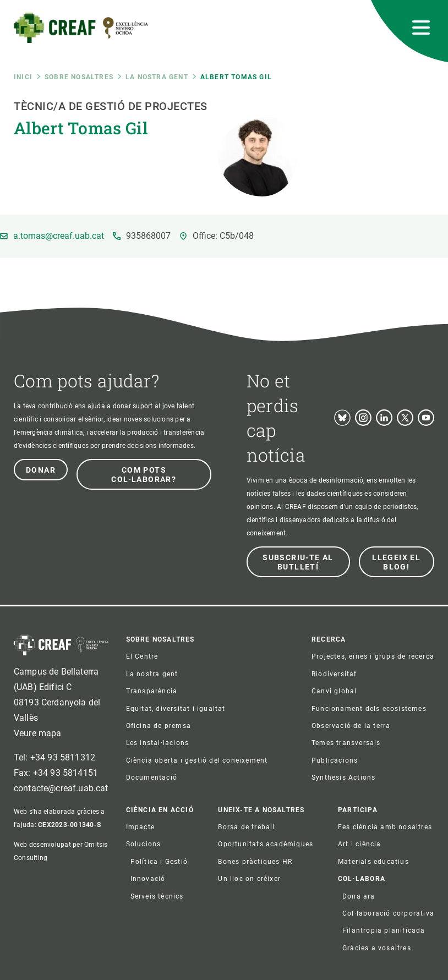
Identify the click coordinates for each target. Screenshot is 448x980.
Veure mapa (38, 733)
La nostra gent (157, 77)
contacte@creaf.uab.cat (61, 788)
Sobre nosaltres (79, 77)
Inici (23, 77)
